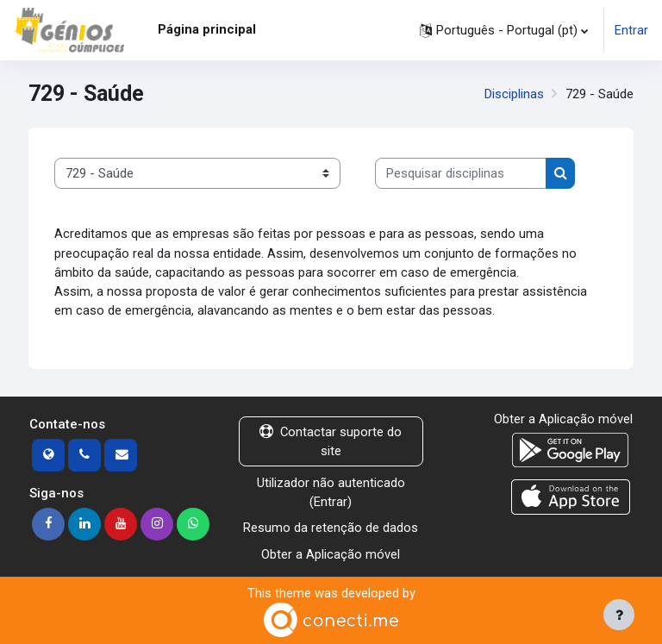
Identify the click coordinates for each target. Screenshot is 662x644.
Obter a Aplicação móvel (331, 554)
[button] (504, 30)
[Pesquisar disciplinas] (461, 173)
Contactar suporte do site (331, 441)
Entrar (631, 30)
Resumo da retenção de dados (331, 528)
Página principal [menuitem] (207, 29)
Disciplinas (514, 94)
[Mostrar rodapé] (619, 615)
